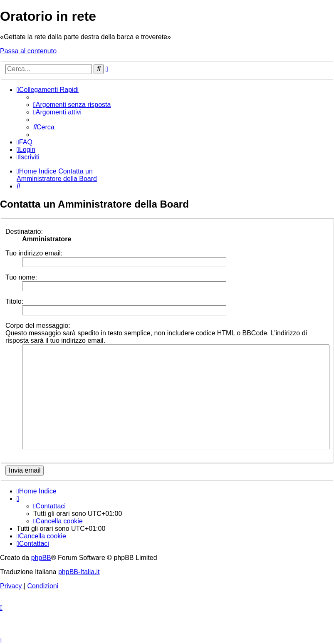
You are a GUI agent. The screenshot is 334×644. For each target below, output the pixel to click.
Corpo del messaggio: (38, 326)
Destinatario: (24, 232)
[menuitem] (72, 105)
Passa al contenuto (28, 51)
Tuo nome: (21, 277)
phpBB (41, 558)
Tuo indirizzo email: (34, 253)
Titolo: (14, 301)
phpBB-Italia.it (79, 572)
